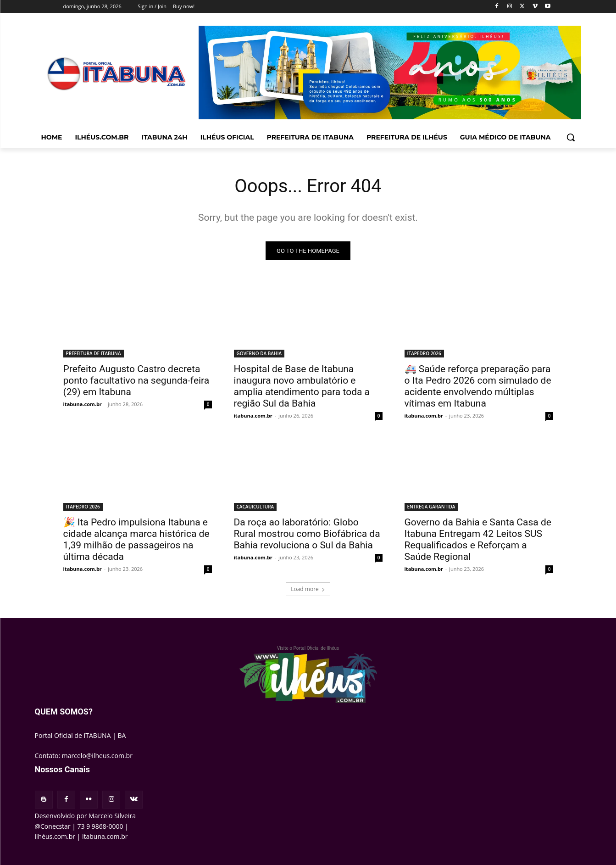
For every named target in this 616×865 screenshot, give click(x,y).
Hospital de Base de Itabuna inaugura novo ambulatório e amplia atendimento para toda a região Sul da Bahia (302, 387)
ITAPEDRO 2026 (424, 354)
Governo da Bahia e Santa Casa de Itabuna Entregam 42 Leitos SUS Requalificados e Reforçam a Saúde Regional (478, 540)
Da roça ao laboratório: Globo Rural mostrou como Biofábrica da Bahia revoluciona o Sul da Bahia (307, 534)
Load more (308, 589)
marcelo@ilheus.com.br (97, 756)
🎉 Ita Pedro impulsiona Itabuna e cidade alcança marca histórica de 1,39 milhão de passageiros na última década (136, 540)
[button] (571, 137)
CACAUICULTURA (255, 507)
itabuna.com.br (83, 405)
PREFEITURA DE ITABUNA (94, 354)
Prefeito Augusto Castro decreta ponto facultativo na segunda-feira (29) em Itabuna (136, 381)
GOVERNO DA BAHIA (259, 354)
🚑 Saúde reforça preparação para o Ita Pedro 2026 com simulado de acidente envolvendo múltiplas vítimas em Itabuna (478, 387)
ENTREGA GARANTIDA (431, 507)
